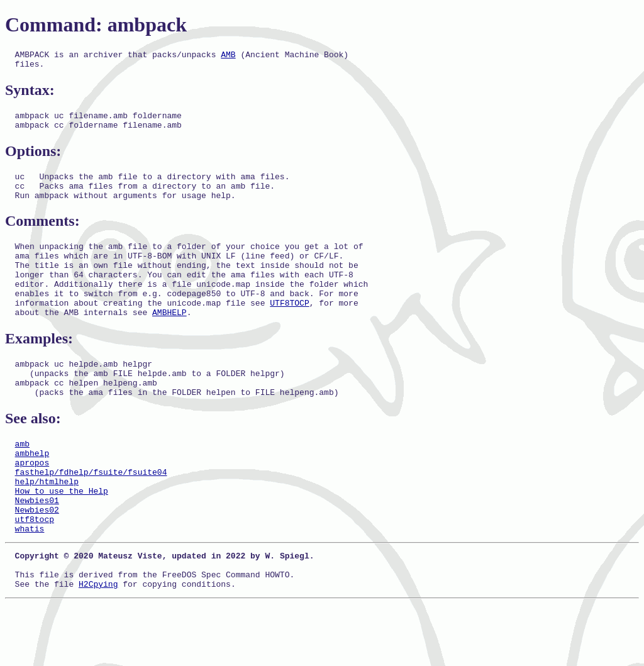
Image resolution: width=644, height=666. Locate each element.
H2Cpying (98, 646)
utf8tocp (35, 572)
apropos (32, 504)
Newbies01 (37, 549)
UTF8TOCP (289, 329)
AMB (228, 56)
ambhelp (32, 492)
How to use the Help (62, 538)
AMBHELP (169, 340)
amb (22, 481)
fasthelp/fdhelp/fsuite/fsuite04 (91, 515)
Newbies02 (37, 560)
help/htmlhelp (47, 526)
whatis (30, 583)
